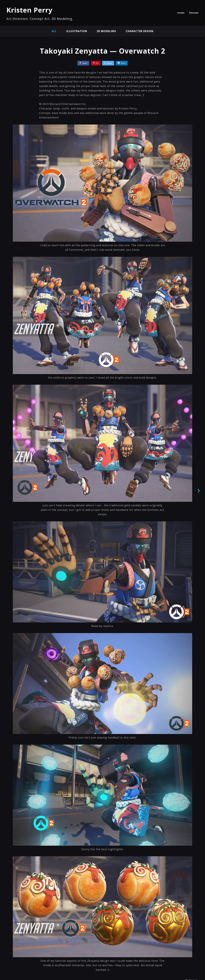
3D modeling (106, 31)
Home (181, 13)
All (54, 31)
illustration (77, 31)
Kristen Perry (29, 10)
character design (140, 31)
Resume (194, 13)
